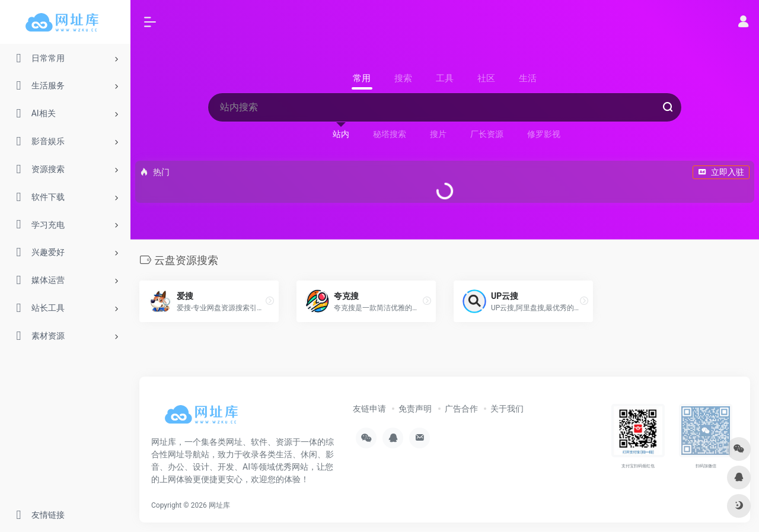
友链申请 (369, 409)
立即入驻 (721, 172)
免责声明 (415, 409)
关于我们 (507, 409)
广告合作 (461, 409)
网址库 (219, 505)
